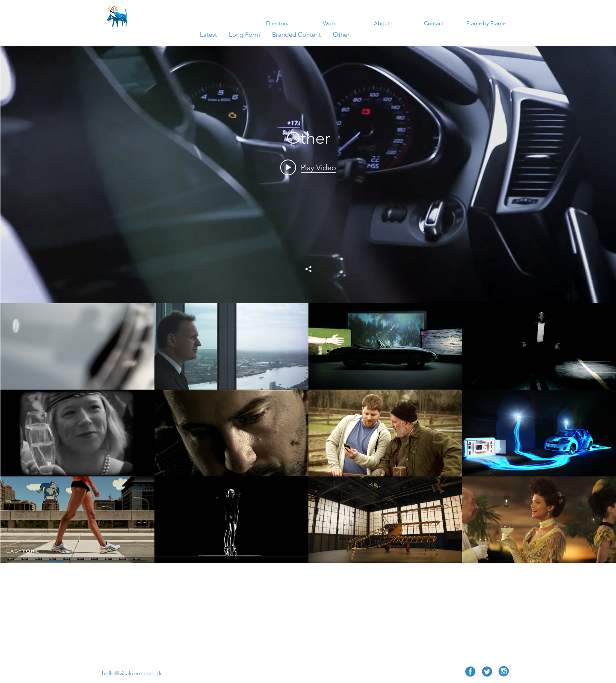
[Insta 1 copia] (504, 671)
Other (341, 34)
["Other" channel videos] (308, 476)
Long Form (245, 34)
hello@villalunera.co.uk (132, 673)
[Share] (308, 269)
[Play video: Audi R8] (308, 167)
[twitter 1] (487, 671)
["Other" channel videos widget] (308, 348)
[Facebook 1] (470, 671)
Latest (208, 34)
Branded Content (296, 34)
